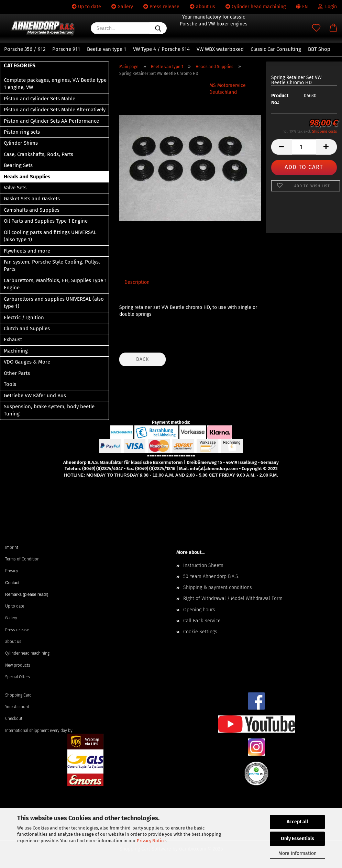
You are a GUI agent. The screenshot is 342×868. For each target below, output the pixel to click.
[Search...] (158, 28)
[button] (333, 28)
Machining (16, 351)
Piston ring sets (22, 132)
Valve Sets (15, 188)
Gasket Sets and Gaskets (32, 199)
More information (297, 853)
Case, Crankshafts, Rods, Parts (38, 154)
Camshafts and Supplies (32, 210)
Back (142, 359)
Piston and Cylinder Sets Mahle (40, 99)
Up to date (86, 7)
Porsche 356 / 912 (25, 49)
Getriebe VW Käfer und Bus (35, 396)
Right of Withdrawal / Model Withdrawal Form (233, 598)
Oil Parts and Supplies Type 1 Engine (46, 221)
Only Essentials (297, 839)
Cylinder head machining (256, 7)
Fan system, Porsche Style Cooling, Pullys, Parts (52, 265)
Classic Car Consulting (276, 49)
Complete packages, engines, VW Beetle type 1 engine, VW (55, 84)
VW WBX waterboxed (220, 49)
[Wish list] (316, 28)
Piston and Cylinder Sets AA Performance (51, 121)
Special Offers (18, 677)
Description (137, 282)
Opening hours (199, 610)
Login (328, 7)
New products (18, 665)
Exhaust (13, 340)
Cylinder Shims (21, 143)
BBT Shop (319, 49)
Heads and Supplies (27, 177)
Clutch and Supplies (27, 329)
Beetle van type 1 (107, 49)
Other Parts (17, 373)
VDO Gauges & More (27, 362)
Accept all (297, 822)
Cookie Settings (200, 632)
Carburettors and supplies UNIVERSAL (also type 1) (54, 303)
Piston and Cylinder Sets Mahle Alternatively (55, 110)
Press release (161, 7)
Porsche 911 (66, 49)
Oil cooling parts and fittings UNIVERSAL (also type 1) (50, 236)
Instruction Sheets (203, 565)
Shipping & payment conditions (218, 587)
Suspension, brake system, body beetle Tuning (49, 410)
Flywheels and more (27, 251)
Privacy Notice (151, 841)
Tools (10, 384)
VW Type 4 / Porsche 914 (161, 49)
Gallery (122, 7)
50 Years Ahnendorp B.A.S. (211, 576)
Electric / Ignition (24, 318)
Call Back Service (202, 621)
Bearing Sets (18, 165)
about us (202, 7)
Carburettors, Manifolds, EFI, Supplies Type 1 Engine (55, 284)
